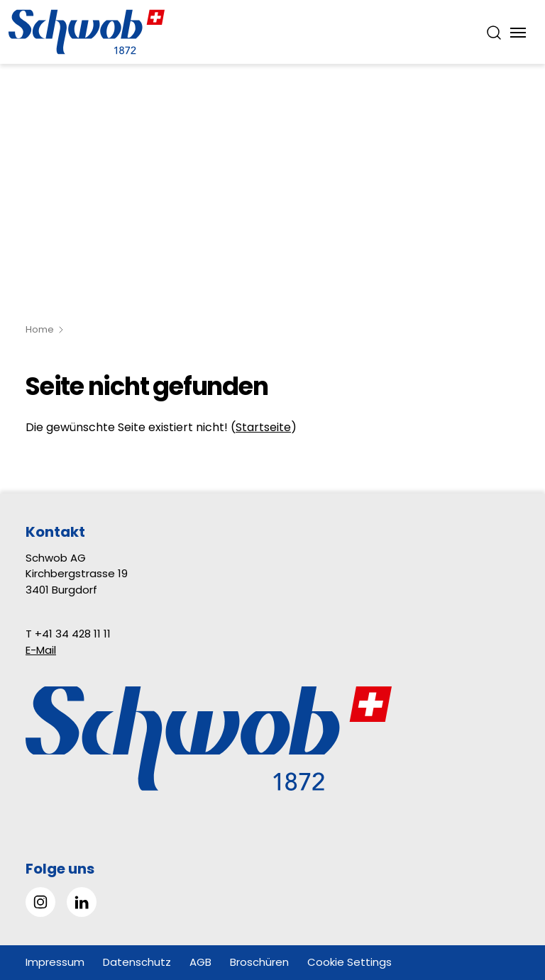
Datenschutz (137, 962)
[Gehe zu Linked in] (82, 902)
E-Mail (41, 650)
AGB (200, 962)
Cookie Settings (349, 962)
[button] (502, 891)
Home (40, 329)
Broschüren (259, 962)
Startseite (263, 427)
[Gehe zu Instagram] (40, 902)
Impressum (55, 962)
